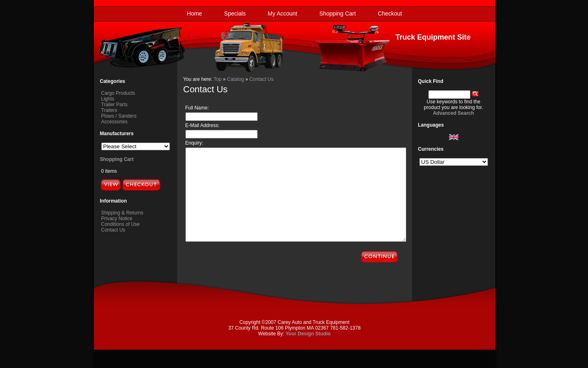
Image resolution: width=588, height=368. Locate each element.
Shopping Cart (338, 13)
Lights (108, 99)
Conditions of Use (121, 224)
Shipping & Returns (122, 213)
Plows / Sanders (119, 116)
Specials (235, 13)
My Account (283, 13)
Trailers (109, 110)
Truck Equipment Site (433, 37)
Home (195, 13)
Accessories (115, 122)
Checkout (390, 13)
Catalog (235, 79)
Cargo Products (118, 93)
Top (217, 79)
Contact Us (113, 230)
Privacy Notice (117, 219)
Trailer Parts (115, 105)
